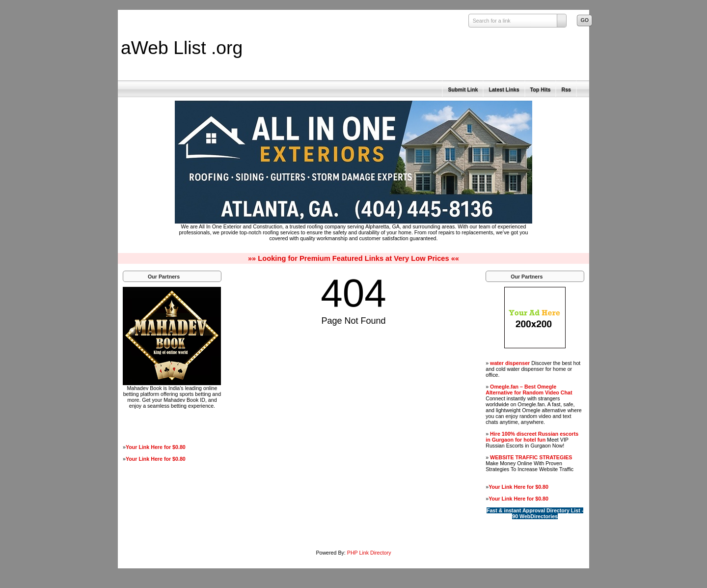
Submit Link (463, 89)
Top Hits (541, 89)
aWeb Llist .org (182, 48)
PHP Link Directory (369, 553)
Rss (566, 89)
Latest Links (504, 89)
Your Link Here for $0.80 (156, 447)
